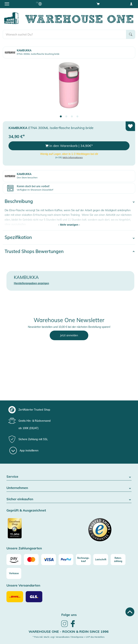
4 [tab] (77, 117)
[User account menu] (131, 4)
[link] (64, 626)
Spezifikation (18, 237)
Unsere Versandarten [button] (23, 586)
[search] (64, 34)
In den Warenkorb (69, 146)
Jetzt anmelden (69, 335)
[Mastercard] (31, 560)
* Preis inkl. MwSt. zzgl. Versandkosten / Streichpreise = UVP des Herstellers (69, 637)
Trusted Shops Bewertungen (34, 251)
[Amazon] (14, 560)
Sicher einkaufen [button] (69, 499)
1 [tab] (61, 117)
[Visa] (49, 560)
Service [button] (69, 477)
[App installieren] (24, 451)
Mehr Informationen (73, 157)
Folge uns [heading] (69, 615)
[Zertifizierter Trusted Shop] (37, 530)
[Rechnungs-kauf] (83, 560)
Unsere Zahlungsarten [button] (24, 548)
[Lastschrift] (101, 560)
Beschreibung (19, 201)
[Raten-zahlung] (118, 560)
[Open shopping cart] (98, 4)
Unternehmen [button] (69, 488)
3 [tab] (72, 117)
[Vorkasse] (14, 573)
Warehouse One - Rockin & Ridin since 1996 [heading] (69, 632)
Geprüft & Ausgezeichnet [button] (26, 510)
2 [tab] (66, 117)
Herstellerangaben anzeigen (31, 283)
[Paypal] (66, 560)
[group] (69, 410)
